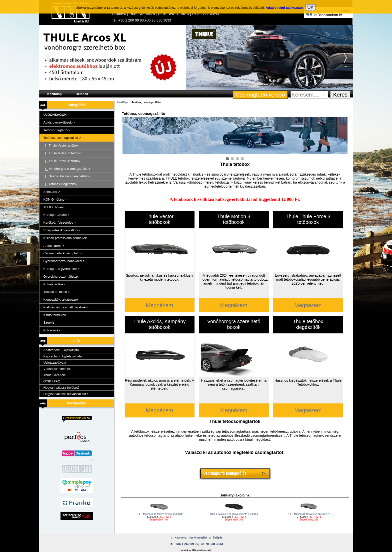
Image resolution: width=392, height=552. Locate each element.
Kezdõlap (54, 94)
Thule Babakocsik (206, 14)
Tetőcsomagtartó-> (57, 130)
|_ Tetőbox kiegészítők (60, 184)
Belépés (217, 538)
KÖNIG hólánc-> (55, 199)
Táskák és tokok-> (57, 292)
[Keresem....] (309, 95)
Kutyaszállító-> (54, 284)
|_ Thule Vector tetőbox (61, 145)
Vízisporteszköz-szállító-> (62, 230)
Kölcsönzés (52, 330)
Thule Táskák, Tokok (173, 14)
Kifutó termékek (55, 315)
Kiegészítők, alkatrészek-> (62, 300)
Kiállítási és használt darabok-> (66, 307)
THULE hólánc (54, 207)
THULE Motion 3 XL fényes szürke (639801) (159, 514)
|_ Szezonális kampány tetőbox (67, 176)
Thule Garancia (55, 375)
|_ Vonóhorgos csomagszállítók (67, 169)
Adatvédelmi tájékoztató (284, 5)
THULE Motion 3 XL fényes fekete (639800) (234, 514)
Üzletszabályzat (55, 363)
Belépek (82, 94)
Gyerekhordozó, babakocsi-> (64, 261)
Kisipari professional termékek (65, 238)
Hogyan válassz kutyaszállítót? (66, 394)
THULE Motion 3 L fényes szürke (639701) (309, 514)
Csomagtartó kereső (260, 95)
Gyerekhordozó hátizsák (61, 277)
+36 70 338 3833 (158, 20)
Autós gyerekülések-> (59, 122)
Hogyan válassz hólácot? (62, 388)
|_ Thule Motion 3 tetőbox (63, 153)
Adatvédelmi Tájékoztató (61, 350)
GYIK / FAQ (52, 381)
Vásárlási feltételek (57, 369)
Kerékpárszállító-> (57, 215)
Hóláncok (119, 14)
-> (62, 138)
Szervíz (49, 323)
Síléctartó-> (52, 192)
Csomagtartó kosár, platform (64, 253)
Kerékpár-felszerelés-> (60, 222)
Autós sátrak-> (54, 246)
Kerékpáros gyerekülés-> (62, 269)
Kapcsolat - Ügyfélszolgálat (63, 356)
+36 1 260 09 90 (131, 20)
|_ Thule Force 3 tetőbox (62, 161)
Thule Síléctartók (142, 14)
